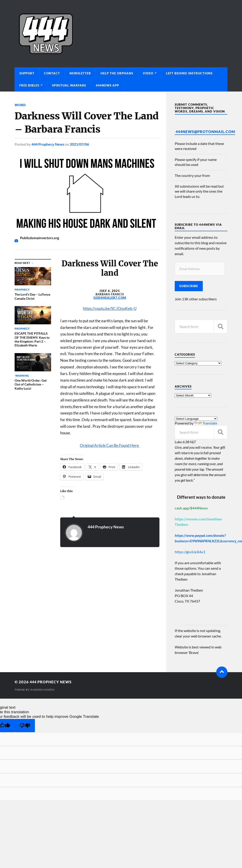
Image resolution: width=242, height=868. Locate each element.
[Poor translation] (25, 726)
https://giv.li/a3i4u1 (190, 552)
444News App (107, 85)
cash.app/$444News (191, 508)
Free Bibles (29, 85)
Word (20, 105)
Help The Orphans (117, 73)
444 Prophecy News (48, 144)
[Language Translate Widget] (196, 419)
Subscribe (189, 286)
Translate (206, 423)
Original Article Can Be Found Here (110, 445)
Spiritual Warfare (69, 85)
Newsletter (80, 73)
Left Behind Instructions (189, 73)
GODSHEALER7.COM (110, 297)
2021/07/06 (79, 144)
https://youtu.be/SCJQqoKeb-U (110, 308)
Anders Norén (43, 690)
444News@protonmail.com (205, 132)
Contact (52, 73)
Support (27, 73)
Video (148, 73)
